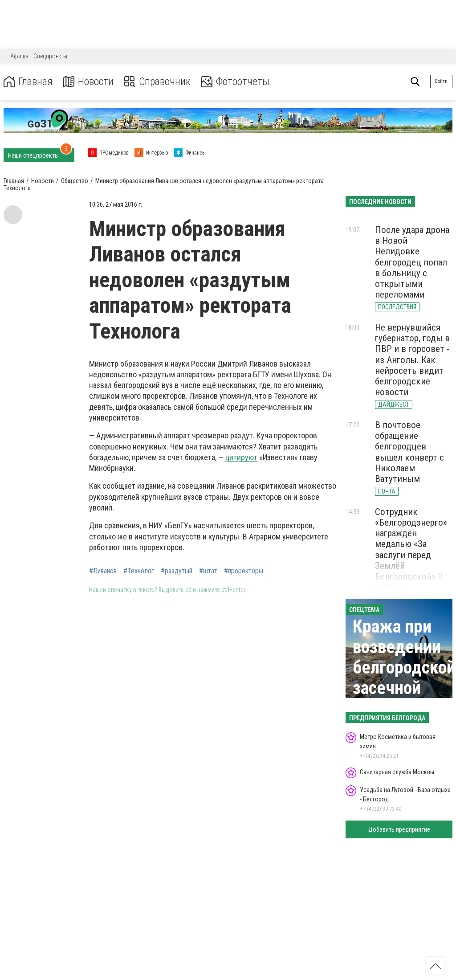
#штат (208, 571)
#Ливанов (103, 571)
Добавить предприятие (399, 829)
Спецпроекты (50, 56)
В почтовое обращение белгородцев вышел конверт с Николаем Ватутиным (409, 452)
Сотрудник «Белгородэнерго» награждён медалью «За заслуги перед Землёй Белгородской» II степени (411, 549)
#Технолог (139, 571)
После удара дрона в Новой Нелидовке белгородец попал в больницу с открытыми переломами (412, 262)
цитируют (241, 457)
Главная (28, 82)
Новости (88, 82)
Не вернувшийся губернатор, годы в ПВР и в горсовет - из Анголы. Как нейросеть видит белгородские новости (412, 360)
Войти (441, 81)
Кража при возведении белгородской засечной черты (404, 668)
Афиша (19, 56)
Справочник (157, 82)
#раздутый (177, 571)
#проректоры (244, 571)
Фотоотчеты (235, 82)
